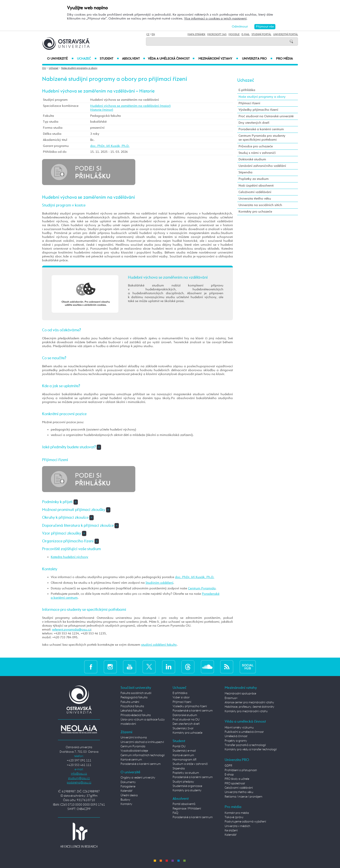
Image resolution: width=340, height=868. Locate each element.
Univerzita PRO (257, 59)
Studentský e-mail (184, 751)
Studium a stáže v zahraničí (190, 764)
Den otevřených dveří (186, 724)
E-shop (229, 775)
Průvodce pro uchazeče (256, 146)
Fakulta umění (130, 702)
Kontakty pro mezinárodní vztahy (246, 711)
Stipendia (245, 172)
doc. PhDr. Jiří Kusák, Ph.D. (110, 146)
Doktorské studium (252, 159)
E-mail (246, 34)
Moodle (234, 34)
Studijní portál (261, 34)
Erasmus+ (231, 698)
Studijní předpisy (183, 782)
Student (109, 59)
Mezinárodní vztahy (218, 59)
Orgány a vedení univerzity (138, 778)
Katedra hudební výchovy (69, 557)
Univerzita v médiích (237, 826)
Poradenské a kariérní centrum (261, 129)
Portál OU (179, 746)
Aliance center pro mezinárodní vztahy (249, 702)
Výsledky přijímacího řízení (258, 110)
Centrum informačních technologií (143, 755)
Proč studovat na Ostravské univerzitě (266, 116)
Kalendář (127, 791)
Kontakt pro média (237, 813)
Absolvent (134, 59)
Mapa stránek (196, 34)
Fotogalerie (128, 787)
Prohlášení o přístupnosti (241, 770)
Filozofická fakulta (132, 706)
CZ (148, 34)
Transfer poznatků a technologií (245, 745)
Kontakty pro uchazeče (255, 212)
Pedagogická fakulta (134, 697)
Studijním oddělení (159, 583)
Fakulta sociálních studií (136, 693)
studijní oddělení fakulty (159, 645)
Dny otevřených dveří (254, 123)
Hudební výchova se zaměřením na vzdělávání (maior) (130, 106)
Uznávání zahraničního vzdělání (262, 166)
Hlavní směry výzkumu (239, 728)
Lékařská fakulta (131, 711)
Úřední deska (129, 795)
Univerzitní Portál (286, 34)
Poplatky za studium (254, 179)
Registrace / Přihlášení (187, 809)
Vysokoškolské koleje (134, 751)
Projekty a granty (236, 741)
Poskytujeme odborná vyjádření (245, 822)
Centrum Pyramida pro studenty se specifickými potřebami (262, 138)
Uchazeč (87, 59)
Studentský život (183, 728)
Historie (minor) (102, 110)
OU (44, 68)
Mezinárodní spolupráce (240, 694)
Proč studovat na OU (186, 720)
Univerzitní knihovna (134, 738)
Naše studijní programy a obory (79, 68)
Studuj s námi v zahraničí (257, 153)
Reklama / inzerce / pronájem (244, 797)
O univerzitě (60, 59)
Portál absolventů (184, 804)
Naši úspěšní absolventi (256, 186)
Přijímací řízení (249, 103)
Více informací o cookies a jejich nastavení (215, 19)
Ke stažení (231, 831)
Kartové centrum (131, 760)
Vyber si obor (181, 697)
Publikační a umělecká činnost (244, 732)
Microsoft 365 (217, 34)
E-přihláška (247, 90)
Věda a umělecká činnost (171, 59)
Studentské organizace (187, 786)
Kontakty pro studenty (187, 790)
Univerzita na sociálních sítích (260, 205)
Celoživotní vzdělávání (255, 192)
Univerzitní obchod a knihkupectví (142, 742)
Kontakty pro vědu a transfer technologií (251, 749)
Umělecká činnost (236, 736)
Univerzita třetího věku (255, 199)
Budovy (125, 800)
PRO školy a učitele (237, 779)
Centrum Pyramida (202, 588)
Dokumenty (128, 782)
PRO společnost (235, 783)
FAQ (175, 813)
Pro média (284, 59)
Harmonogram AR (185, 760)
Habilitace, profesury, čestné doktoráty (249, 707)
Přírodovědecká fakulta (136, 715)
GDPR (228, 766)
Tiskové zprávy (234, 817)
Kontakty (126, 804)
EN (153, 34)
